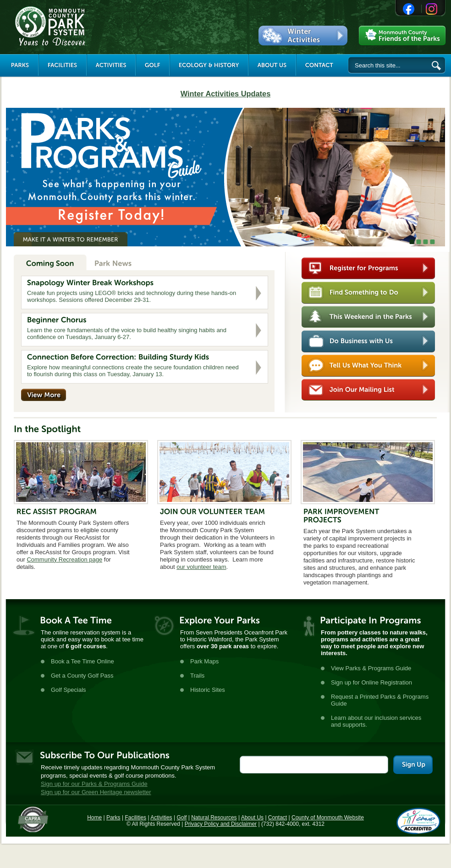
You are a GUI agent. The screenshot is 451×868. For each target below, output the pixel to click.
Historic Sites (208, 690)
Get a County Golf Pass (82, 676)
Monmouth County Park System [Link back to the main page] (77, 26)
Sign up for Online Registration (371, 682)
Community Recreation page (64, 559)
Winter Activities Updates (226, 94)
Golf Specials (69, 690)
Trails (197, 676)
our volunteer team (201, 567)
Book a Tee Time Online (82, 661)
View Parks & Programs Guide (371, 668)
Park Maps (204, 661)
